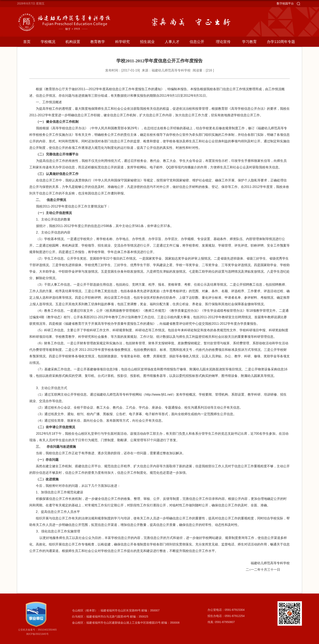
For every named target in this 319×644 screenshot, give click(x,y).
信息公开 (197, 42)
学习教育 (249, 42)
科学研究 (122, 42)
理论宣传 (223, 42)
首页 (27, 42)
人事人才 (172, 42)
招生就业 (147, 42)
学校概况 (48, 42)
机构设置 (73, 42)
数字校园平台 (285, 3)
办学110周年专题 (281, 42)
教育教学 (98, 42)
